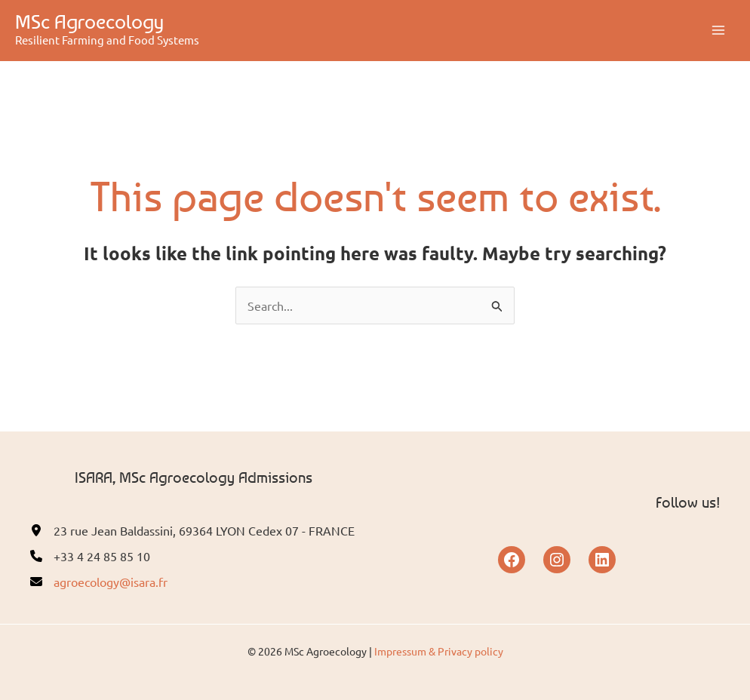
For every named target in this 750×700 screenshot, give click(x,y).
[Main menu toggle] (718, 30)
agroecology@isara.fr (111, 582)
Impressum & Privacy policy (439, 651)
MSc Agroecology (89, 21)
